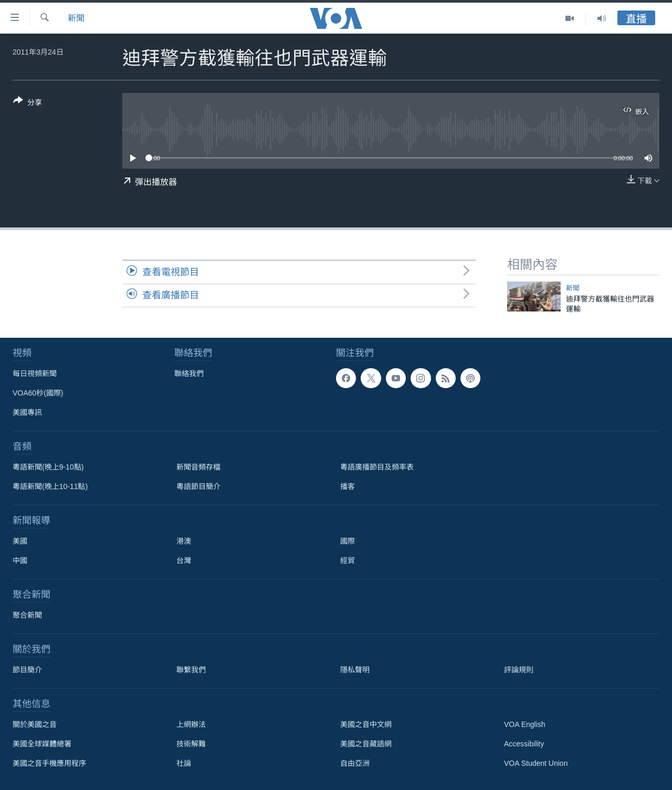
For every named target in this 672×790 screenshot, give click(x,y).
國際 (348, 541)
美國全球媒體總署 (42, 744)
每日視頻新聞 (35, 373)
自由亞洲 (355, 763)
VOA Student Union (536, 763)
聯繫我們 (191, 670)
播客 (348, 486)
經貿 (348, 560)
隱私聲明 (355, 670)
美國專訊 (27, 412)
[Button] (28, 103)
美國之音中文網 (366, 724)
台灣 (184, 560)
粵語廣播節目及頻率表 (377, 467)
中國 (20, 560)
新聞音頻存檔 (198, 467)
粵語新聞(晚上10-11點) (50, 486)
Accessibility (524, 744)
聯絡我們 (189, 373)
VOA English (525, 724)
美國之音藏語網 (366, 744)
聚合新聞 (27, 615)
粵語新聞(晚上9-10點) (48, 467)
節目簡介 (27, 670)
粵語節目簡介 (198, 486)
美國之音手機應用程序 (49, 763)
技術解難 (191, 744)
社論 (184, 763)
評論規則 (519, 670)
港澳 (184, 541)
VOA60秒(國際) (38, 393)
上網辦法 (191, 724)
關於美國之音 (35, 724)
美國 (20, 541)
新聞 (76, 18)
